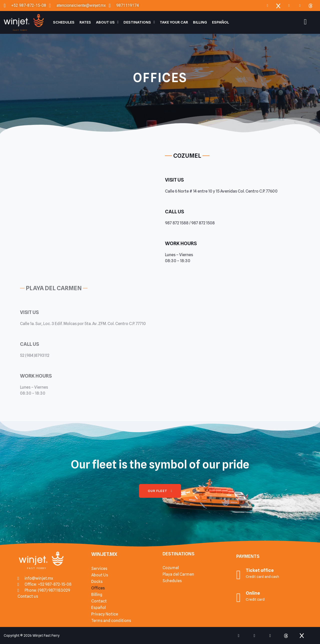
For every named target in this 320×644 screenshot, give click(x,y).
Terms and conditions (111, 621)
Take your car (174, 22)
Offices (98, 588)
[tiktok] (270, 635)
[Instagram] (289, 6)
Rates (85, 22)
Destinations (139, 22)
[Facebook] (267, 6)
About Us (107, 22)
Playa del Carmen (178, 574)
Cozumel (171, 568)
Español (220, 22)
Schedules (64, 22)
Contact (99, 601)
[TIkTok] (300, 6)
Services (99, 569)
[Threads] (310, 6)
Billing (200, 22)
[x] (278, 6)
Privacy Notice (105, 614)
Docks (97, 582)
